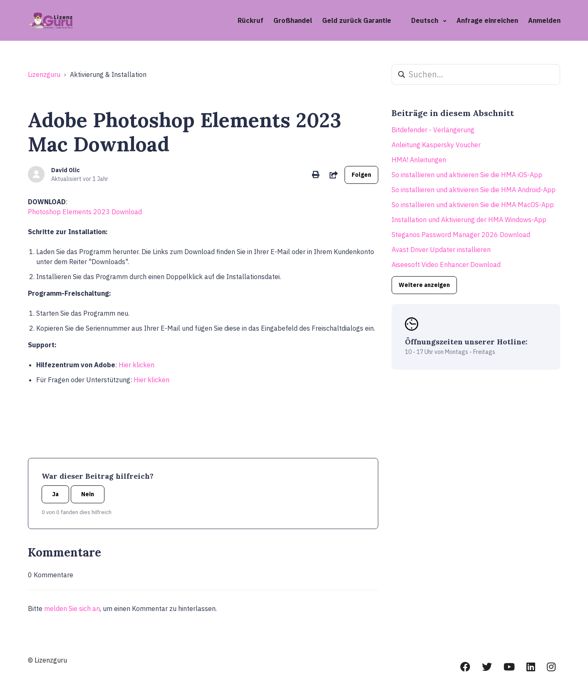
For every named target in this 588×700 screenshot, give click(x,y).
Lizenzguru (44, 74)
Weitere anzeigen (424, 285)
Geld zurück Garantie (357, 20)
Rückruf (251, 20)
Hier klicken (136, 365)
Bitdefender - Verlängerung (433, 130)
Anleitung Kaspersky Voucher (436, 145)
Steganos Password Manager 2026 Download (461, 235)
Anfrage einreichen (487, 20)
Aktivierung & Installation (108, 74)
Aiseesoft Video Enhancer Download (446, 265)
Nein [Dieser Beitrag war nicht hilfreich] (88, 494)
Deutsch (425, 20)
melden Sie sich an (72, 608)
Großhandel (293, 20)
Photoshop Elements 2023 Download (85, 212)
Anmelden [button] (544, 20)
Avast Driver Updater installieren (441, 250)
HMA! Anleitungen (419, 160)
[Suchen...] (476, 74)
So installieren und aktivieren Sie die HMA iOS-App (467, 175)
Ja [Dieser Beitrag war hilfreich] (55, 494)
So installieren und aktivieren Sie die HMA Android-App (474, 190)
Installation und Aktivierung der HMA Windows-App (469, 220)
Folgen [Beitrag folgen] (361, 175)
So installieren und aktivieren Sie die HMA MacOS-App (473, 205)
